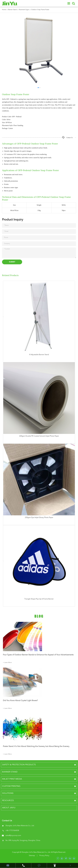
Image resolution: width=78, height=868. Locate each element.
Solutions (8, 793)
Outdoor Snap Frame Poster (40, 10)
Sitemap (32, 856)
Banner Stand (12, 10)
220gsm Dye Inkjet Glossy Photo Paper (39, 518)
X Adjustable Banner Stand (39, 355)
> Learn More (7, 663)
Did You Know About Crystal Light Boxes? (20, 701)
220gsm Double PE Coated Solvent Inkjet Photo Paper (39, 436)
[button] (38, 88)
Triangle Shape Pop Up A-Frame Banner (39, 599)
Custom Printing (11, 786)
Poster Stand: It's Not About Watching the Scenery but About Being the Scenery (36, 746)
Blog (39, 616)
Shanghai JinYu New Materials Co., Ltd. (36, 852)
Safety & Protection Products (19, 765)
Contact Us (70, 138)
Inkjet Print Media (12, 779)
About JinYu (9, 808)
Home (4, 10)
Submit (12, 262)
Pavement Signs (24, 10)
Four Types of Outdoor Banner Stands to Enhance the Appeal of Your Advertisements (38, 655)
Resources (8, 801)
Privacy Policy (44, 856)
